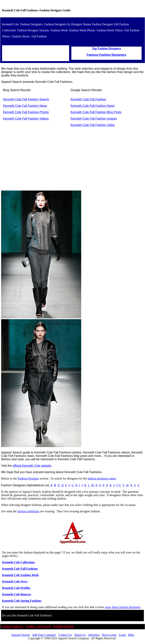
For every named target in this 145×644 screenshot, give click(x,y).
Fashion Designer (28, 478)
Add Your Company (44, 635)
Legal (122, 635)
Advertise (94, 635)
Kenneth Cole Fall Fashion (88, 99)
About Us (80, 635)
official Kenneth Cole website (32, 466)
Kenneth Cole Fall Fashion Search (26, 99)
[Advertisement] (72, 161)
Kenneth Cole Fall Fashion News (25, 106)
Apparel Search (20, 635)
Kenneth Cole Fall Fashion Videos (26, 119)
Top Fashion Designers (107, 48)
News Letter (109, 635)
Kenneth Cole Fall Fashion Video (93, 125)
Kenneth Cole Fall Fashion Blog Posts (96, 112)
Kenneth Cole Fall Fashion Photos (26, 112)
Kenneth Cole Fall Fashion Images (94, 119)
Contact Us (65, 635)
